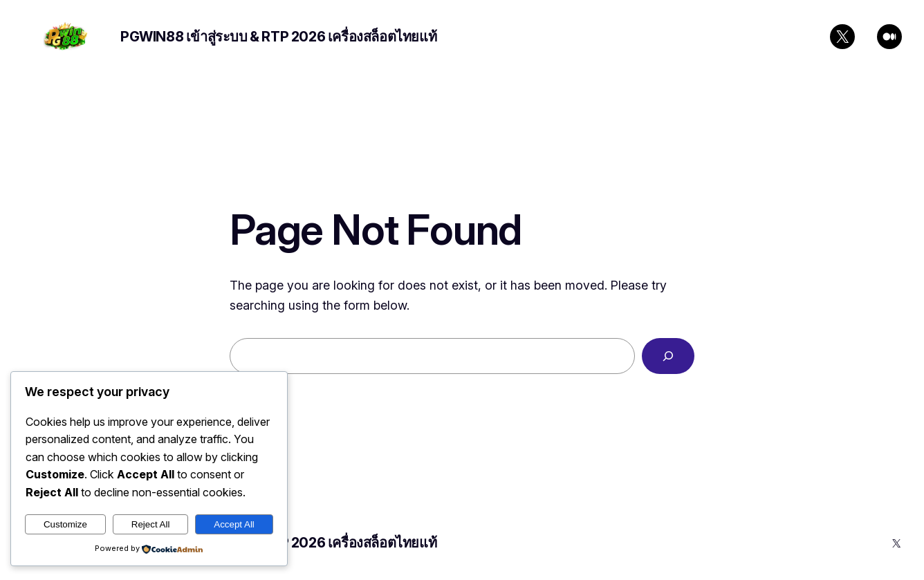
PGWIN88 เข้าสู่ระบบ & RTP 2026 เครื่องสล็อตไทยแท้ (278, 37)
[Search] (668, 356)
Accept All (234, 524)
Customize (65, 524)
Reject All (151, 524)
